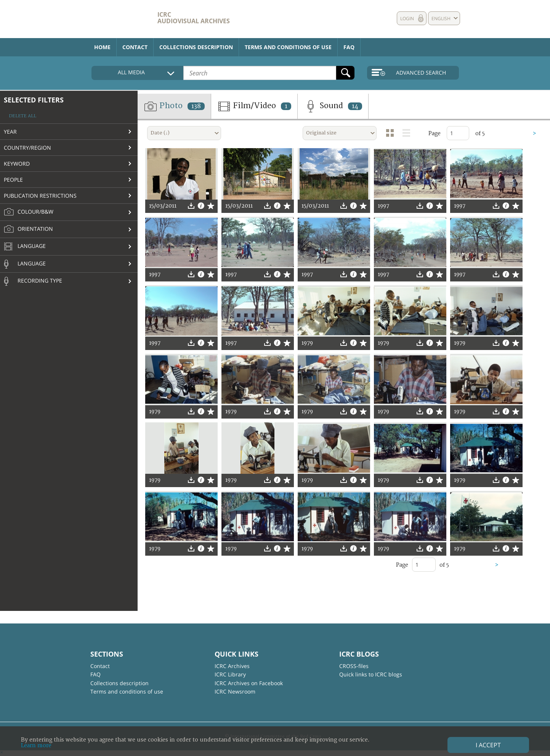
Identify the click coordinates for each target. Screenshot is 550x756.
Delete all (22, 116)
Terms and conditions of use (288, 47)
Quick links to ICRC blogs (371, 674)
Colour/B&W (29, 212)
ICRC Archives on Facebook (249, 683)
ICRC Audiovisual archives (194, 18)
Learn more (36, 746)
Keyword (17, 164)
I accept (488, 745)
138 (196, 106)
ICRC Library (230, 674)
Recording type (33, 281)
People (13, 180)
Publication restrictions (40, 196)
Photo (174, 106)
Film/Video (254, 106)
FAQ (349, 47)
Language (25, 247)
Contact (135, 47)
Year (10, 132)
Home (102, 47)
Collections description (196, 47)
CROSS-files (354, 666)
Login (407, 18)
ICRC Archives (232, 666)
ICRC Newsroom (235, 691)
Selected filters (34, 100)
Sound (333, 106)
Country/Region (27, 148)
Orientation (28, 229)
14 (355, 106)
